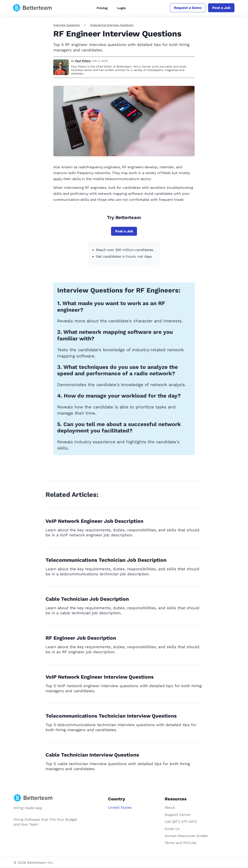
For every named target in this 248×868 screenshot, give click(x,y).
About (170, 807)
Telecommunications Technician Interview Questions (111, 716)
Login (121, 8)
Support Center (178, 815)
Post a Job (221, 8)
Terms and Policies (180, 843)
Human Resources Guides (186, 836)
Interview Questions (67, 25)
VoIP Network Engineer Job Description (94, 521)
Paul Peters (83, 61)
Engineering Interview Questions (112, 25)
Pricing (102, 8)
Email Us (172, 829)
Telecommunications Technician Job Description (106, 560)
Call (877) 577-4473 (181, 822)
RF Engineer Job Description (81, 638)
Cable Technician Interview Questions (92, 755)
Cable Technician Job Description (87, 599)
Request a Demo (188, 8)
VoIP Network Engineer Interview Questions (100, 677)
